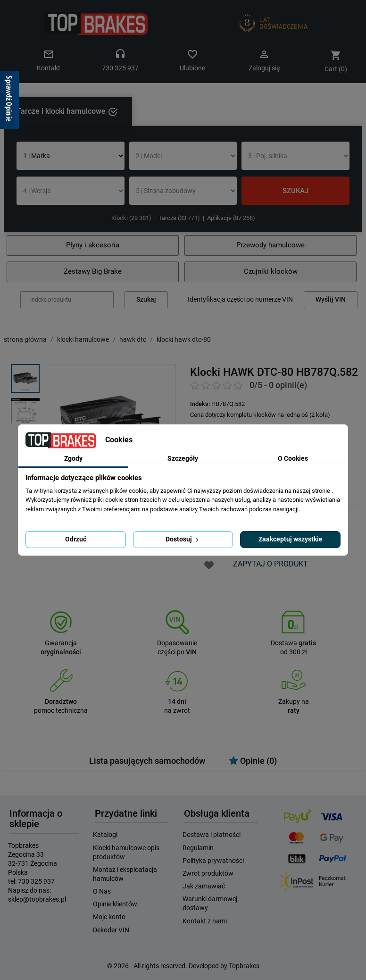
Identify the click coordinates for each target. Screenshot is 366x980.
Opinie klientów (115, 904)
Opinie (253, 761)
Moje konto (109, 917)
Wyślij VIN (331, 300)
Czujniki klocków (271, 271)
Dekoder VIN (111, 930)
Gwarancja (61, 643)
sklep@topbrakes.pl (37, 899)
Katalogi (105, 835)
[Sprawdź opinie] (9, 101)
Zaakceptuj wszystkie (291, 539)
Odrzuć (76, 539)
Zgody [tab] (73, 458)
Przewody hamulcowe (270, 245)
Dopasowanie (177, 643)
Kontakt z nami (205, 921)
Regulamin (198, 848)
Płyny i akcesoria (93, 245)
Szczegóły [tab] (183, 458)
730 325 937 (36, 881)
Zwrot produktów (208, 873)
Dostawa (293, 643)
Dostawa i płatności (212, 835)
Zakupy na (294, 702)
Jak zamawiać (204, 886)
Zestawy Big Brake (93, 271)
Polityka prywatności (213, 861)
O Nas (102, 891)
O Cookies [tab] (293, 458)
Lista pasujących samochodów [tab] (147, 761)
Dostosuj (183, 539)
